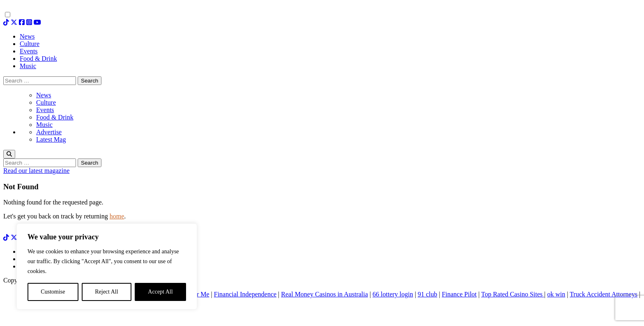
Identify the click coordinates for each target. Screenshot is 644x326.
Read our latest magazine (36, 171)
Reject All (106, 292)
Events (45, 110)
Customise (53, 292)
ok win (556, 294)
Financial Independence (245, 294)
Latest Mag (51, 139)
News (44, 95)
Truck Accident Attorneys (604, 294)
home (117, 216)
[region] (107, 266)
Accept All (160, 292)
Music (44, 125)
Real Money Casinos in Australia (324, 294)
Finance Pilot (459, 294)
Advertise (49, 132)
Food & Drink (55, 117)
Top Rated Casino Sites (513, 294)
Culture (46, 102)
